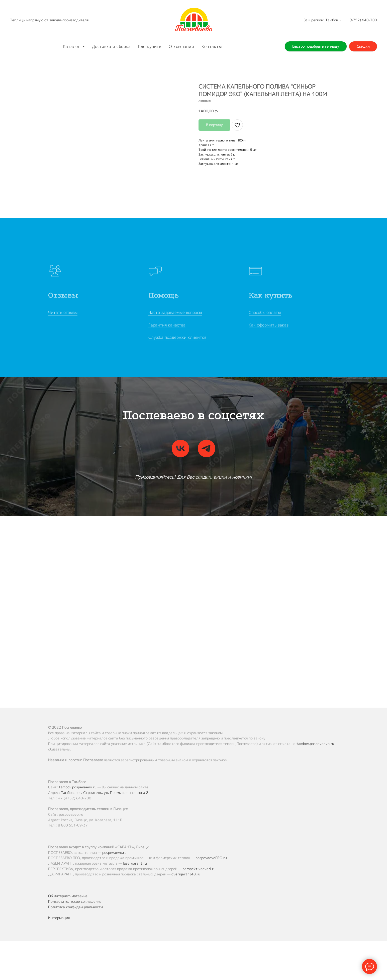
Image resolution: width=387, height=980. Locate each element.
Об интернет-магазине (68, 896)
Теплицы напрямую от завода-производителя (49, 20)
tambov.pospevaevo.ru (315, 744)
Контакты (212, 46)
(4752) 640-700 (363, 20)
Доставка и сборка (111, 46)
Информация (59, 918)
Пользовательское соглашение (75, 901)
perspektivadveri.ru (199, 869)
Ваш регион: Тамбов (321, 20)
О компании (181, 46)
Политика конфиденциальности (75, 907)
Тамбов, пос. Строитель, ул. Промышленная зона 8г (106, 793)
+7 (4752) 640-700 (75, 798)
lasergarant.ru (135, 863)
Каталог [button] (72, 46)
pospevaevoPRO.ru (211, 858)
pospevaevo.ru (71, 814)
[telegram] (207, 448)
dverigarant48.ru (186, 874)
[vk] (180, 448)
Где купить (150, 46)
